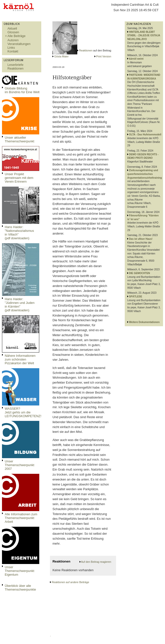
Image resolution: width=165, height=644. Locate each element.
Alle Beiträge (17, 36)
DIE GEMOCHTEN (139, 273)
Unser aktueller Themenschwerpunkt (20, 139)
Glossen (13, 32)
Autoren (13, 40)
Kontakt (13, 51)
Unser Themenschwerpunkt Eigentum (20, 571)
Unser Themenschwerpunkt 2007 (20, 465)
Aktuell (12, 28)
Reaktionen (16, 68)
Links (11, 48)
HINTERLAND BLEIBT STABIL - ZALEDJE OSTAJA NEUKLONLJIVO (144, 36)
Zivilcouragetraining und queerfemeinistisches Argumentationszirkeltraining (144, 174)
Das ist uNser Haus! (141, 239)
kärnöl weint (136, 59)
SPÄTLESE (136, 297)
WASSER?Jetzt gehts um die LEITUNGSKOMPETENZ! (23, 412)
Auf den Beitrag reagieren (96, 562)
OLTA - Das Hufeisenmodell (145, 135)
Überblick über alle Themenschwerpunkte (20, 588)
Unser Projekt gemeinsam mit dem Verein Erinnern (19, 178)
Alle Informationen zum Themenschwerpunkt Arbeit (21, 518)
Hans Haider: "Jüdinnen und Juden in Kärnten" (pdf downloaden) (20, 305)
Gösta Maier (61, 56)
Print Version (104, 56)
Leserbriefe (15, 65)
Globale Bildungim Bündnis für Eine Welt (22, 90)
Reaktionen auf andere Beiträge (70, 582)
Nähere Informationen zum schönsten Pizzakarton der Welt (20, 359)
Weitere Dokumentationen (144, 322)
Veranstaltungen (19, 44)
